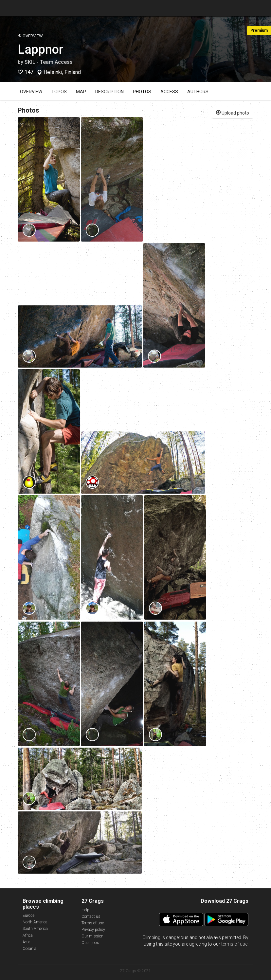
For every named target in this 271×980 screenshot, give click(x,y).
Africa (28, 935)
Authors (198, 92)
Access (169, 92)
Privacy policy (93, 930)
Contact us (91, 916)
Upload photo (233, 112)
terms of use (234, 944)
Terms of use (93, 923)
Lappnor (40, 49)
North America (35, 922)
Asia (27, 942)
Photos (142, 92)
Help (85, 910)
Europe (28, 916)
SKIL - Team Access (49, 62)
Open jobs (90, 943)
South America (35, 929)
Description (109, 92)
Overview (30, 36)
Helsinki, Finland (62, 72)
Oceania (29, 949)
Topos (59, 92)
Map (81, 92)
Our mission (92, 936)
